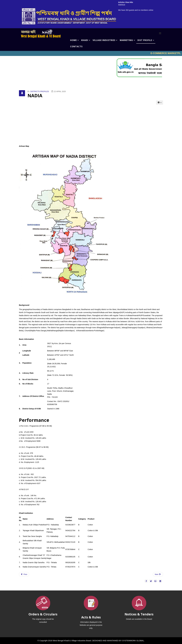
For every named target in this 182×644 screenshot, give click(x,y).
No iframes (91, 53)
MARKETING (126, 40)
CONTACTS (76, 46)
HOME (73, 40)
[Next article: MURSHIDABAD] (158, 574)
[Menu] (160, 33)
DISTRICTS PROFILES (40, 91)
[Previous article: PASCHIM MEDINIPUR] (24, 574)
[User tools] (160, 103)
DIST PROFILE (145, 40)
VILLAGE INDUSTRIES (104, 40)
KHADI (85, 40)
